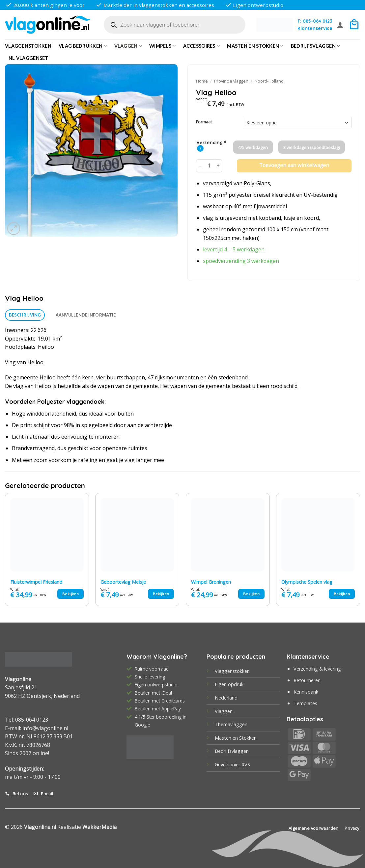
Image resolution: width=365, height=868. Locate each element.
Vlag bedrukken (83, 46)
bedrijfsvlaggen (316, 46)
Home (202, 81)
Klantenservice (315, 28)
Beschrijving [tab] (25, 315)
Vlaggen (128, 46)
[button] (340, 25)
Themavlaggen (231, 724)
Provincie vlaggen (231, 81)
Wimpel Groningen (211, 582)
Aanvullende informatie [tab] (86, 315)
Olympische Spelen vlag (307, 582)
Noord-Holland (269, 81)
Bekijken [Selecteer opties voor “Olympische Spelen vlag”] (342, 594)
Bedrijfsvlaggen (232, 751)
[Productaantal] (209, 166)
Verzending (211, 143)
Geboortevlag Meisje (123, 582)
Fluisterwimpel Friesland (36, 582)
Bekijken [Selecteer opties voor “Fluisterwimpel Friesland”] (70, 594)
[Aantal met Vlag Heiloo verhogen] (218, 166)
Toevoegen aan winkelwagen (294, 165)
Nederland (226, 698)
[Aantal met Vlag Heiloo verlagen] (200, 166)
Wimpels (163, 46)
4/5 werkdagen (253, 147)
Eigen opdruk (229, 684)
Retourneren (307, 680)
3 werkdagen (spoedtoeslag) (311, 147)
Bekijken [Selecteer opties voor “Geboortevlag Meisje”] (161, 594)
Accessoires (202, 46)
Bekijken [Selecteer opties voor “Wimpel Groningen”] (251, 594)
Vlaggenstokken (28, 46)
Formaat (204, 122)
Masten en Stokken (255, 46)
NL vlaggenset (28, 58)
